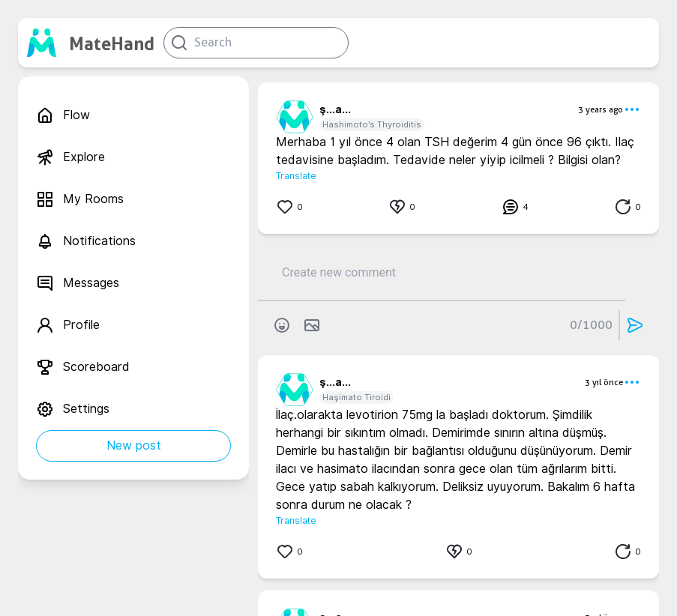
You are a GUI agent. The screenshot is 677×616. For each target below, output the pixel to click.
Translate (296, 176)
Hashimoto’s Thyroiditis (372, 124)
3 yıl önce (604, 382)
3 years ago (601, 109)
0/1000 (591, 325)
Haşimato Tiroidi (356, 397)
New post (134, 446)
